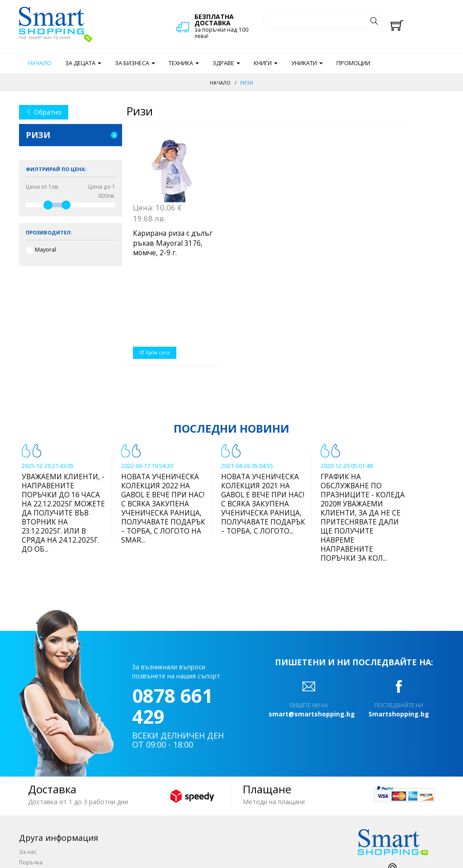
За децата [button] (83, 63)
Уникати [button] (307, 63)
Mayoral (45, 250)
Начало (40, 63)
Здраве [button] (226, 63)
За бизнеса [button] (135, 63)
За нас (28, 771)
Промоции (353, 63)
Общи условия (39, 802)
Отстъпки (31, 813)
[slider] (48, 205)
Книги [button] (266, 63)
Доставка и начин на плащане (60, 792)
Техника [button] (184, 63)
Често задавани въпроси (53, 823)
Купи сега (155, 272)
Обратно (44, 112)
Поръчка (31, 782)
